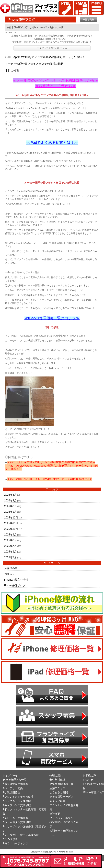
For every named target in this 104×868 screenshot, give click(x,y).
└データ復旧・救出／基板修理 (21, 835)
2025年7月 (10, 546)
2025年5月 (10, 557)
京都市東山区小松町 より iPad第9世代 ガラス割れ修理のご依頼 (50, 479)
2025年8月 (10, 540)
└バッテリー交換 (13, 788)
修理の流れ (56, 776)
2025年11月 (11, 523)
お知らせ (10, 574)
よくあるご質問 (59, 792)
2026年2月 (10, 506)
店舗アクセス (57, 788)
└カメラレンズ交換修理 (17, 805)
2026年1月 (10, 512)
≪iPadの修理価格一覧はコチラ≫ (52, 318)
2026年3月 (10, 501)
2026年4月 (10, 495)
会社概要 (55, 814)
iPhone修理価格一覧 (61, 784)
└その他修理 (10, 839)
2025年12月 (11, 518)
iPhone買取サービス (61, 797)
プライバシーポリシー (63, 818)
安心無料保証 (57, 780)
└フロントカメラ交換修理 (18, 797)
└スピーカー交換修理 (15, 818)
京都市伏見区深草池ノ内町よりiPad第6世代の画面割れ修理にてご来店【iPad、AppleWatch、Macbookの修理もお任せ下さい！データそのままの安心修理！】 (52, 466)
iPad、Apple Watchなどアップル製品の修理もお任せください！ (45, 57)
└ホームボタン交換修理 (17, 822)
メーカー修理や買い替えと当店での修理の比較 (34, 64)
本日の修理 (12, 70)
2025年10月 (11, 529)
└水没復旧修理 (11, 792)
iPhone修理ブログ (15, 585)
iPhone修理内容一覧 (15, 780)
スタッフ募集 (57, 801)
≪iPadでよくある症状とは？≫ (52, 143)
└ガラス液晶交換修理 (15, 784)
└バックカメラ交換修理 (17, 801)
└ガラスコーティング (15, 843)
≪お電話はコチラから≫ (55, 86)
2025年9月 (10, 535)
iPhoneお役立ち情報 (16, 580)
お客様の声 (11, 568)
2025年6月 (10, 552)
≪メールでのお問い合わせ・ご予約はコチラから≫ (55, 80)
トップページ (11, 776)
